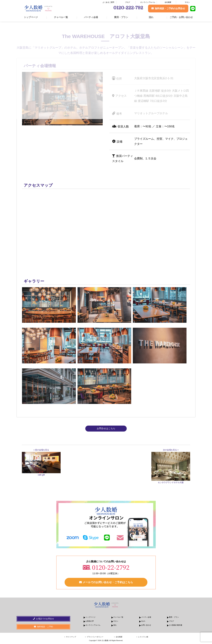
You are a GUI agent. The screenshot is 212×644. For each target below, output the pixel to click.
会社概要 (168, 2)
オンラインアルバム (148, 2)
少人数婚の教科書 (176, 626)
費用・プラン (121, 17)
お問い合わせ (146, 626)
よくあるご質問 (108, 2)
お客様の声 (90, 622)
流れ (151, 17)
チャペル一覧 (61, 17)
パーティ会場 (91, 17)
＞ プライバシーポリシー (94, 637)
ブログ (128, 2)
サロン (187, 2)
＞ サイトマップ (70, 637)
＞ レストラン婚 (142, 637)
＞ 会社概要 (118, 637)
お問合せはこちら (106, 428)
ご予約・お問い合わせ (181, 17)
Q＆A (143, 622)
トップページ (31, 17)
